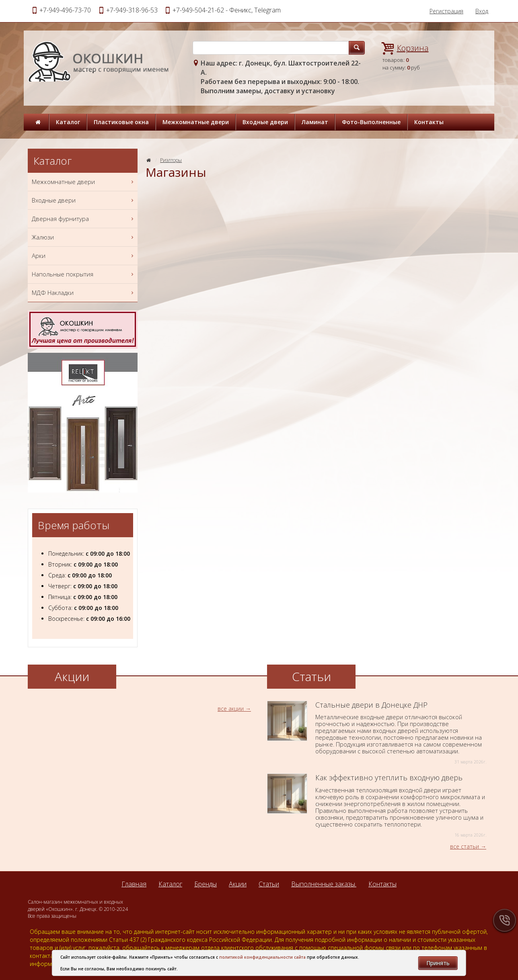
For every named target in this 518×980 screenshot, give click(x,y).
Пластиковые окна (121, 122)
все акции (231, 709)
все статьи (465, 846)
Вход (482, 11)
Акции (238, 884)
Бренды (206, 884)
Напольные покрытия (84, 274)
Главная (134, 884)
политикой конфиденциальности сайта (262, 957)
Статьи (269, 884)
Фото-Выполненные (371, 122)
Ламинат (315, 122)
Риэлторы (171, 160)
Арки (84, 256)
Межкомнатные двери (196, 122)
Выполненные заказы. (324, 884)
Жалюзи (84, 237)
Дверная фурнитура (84, 219)
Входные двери (265, 122)
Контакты (429, 122)
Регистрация (446, 11)
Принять (438, 963)
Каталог (68, 122)
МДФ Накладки (84, 293)
